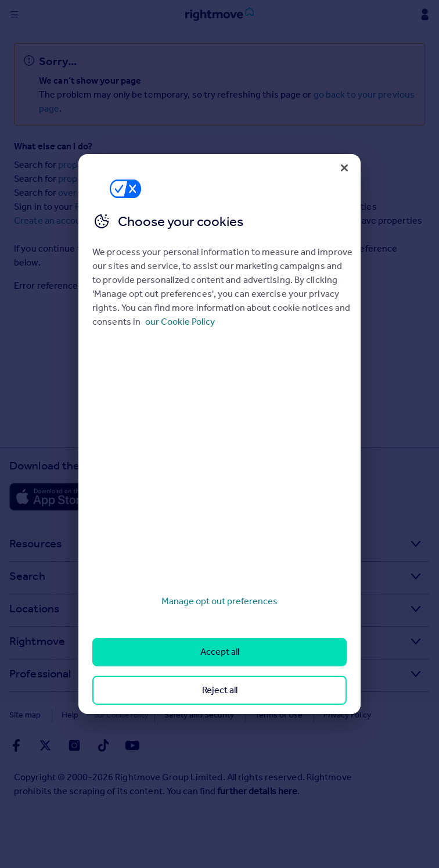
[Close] (344, 168)
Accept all (220, 652)
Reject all (220, 690)
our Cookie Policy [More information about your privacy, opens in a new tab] (180, 322)
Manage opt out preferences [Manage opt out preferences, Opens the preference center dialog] (219, 601)
